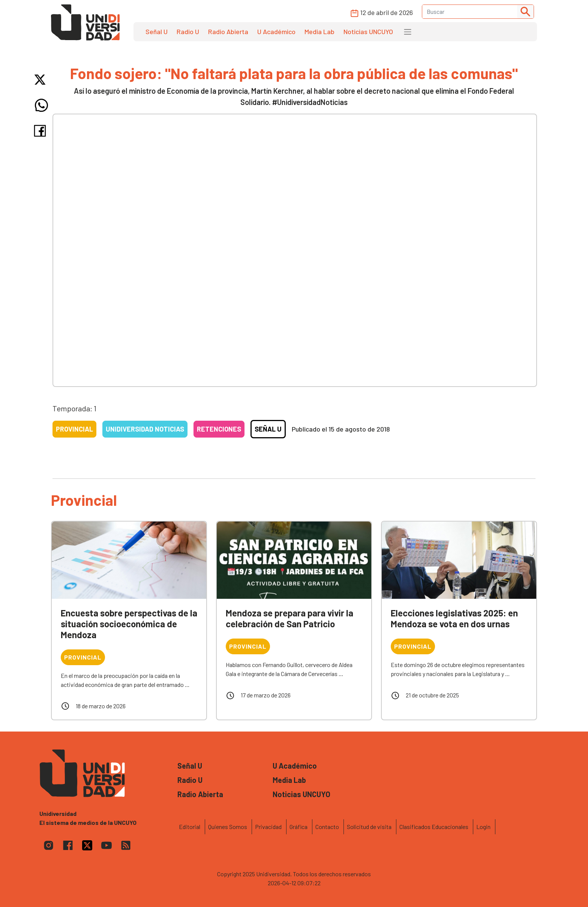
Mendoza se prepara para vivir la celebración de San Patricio (289, 618)
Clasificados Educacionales (434, 827)
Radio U (188, 31)
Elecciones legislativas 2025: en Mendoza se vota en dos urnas (454, 618)
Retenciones (219, 429)
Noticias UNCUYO (368, 31)
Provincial (74, 429)
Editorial (190, 827)
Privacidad (268, 827)
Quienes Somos (228, 827)
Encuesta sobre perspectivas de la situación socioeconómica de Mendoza (129, 624)
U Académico (276, 31)
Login (483, 827)
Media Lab (319, 31)
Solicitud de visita (369, 827)
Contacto (327, 827)
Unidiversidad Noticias (145, 429)
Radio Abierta (228, 31)
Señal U (157, 31)
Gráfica (298, 827)
